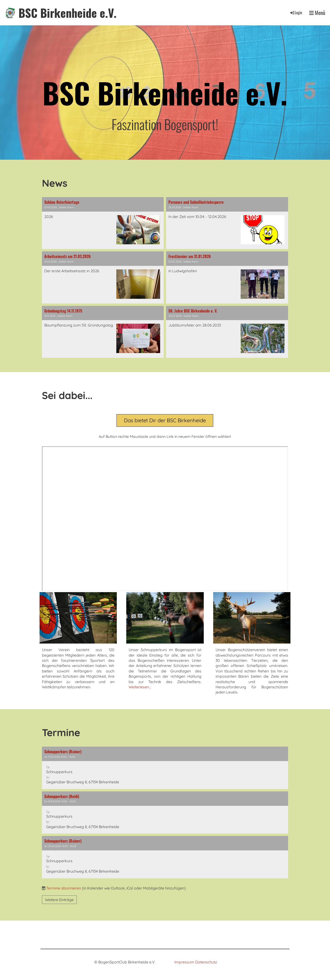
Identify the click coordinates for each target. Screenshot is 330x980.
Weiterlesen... (140, 687)
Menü (317, 13)
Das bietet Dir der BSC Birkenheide (165, 420)
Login (296, 13)
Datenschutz (206, 962)
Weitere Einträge (59, 900)
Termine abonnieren (64, 888)
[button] (165, 768)
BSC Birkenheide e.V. (68, 13)
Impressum (184, 962)
